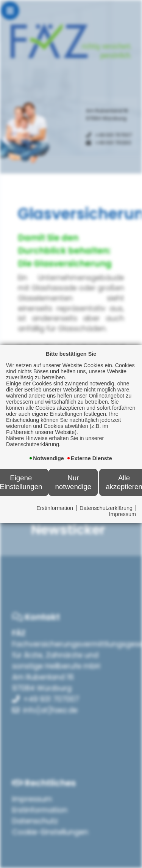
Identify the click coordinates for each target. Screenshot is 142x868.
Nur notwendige (73, 482)
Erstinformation (55, 508)
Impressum (122, 514)
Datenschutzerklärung (106, 508)
